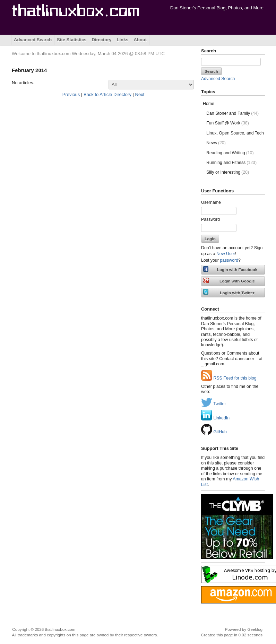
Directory (101, 40)
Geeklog (255, 629)
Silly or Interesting (228, 172)
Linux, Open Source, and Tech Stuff (236, 133)
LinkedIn (215, 418)
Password (210, 219)
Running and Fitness (231, 163)
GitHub (214, 432)
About (140, 40)
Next (140, 94)
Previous (71, 94)
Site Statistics (72, 40)
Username (211, 202)
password (229, 260)
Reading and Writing (230, 153)
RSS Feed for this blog (229, 378)
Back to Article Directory (107, 94)
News (216, 143)
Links (122, 40)
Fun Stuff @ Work (228, 123)
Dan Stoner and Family (232, 113)
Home (209, 104)
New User (226, 254)
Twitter (214, 404)
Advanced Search (33, 40)
